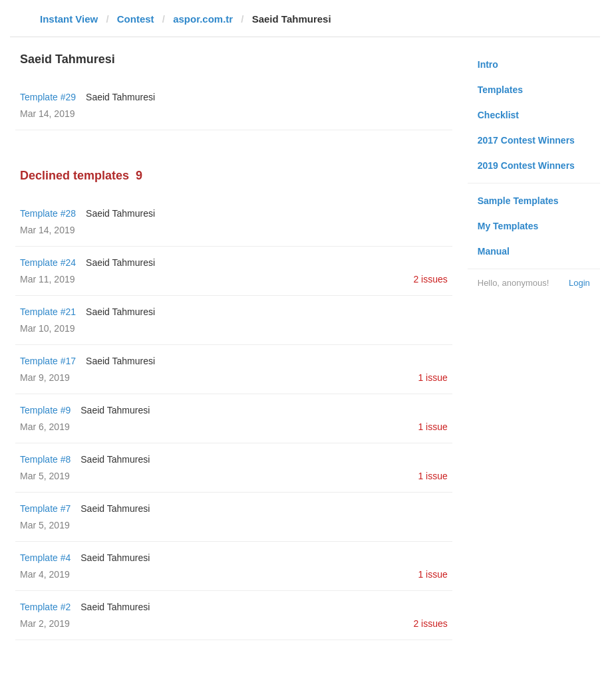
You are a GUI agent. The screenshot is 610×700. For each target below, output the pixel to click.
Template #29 (48, 97)
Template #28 (48, 213)
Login (579, 283)
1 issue (432, 378)
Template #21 (48, 312)
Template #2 (45, 607)
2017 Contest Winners (526, 140)
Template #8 (45, 459)
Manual (494, 251)
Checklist (498, 115)
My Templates (508, 226)
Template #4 (45, 558)
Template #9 (45, 410)
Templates (500, 90)
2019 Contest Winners (526, 166)
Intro (488, 64)
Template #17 (48, 361)
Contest (136, 19)
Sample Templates (518, 201)
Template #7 (45, 509)
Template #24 (48, 263)
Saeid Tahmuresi (120, 97)
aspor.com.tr (203, 19)
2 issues (430, 279)
